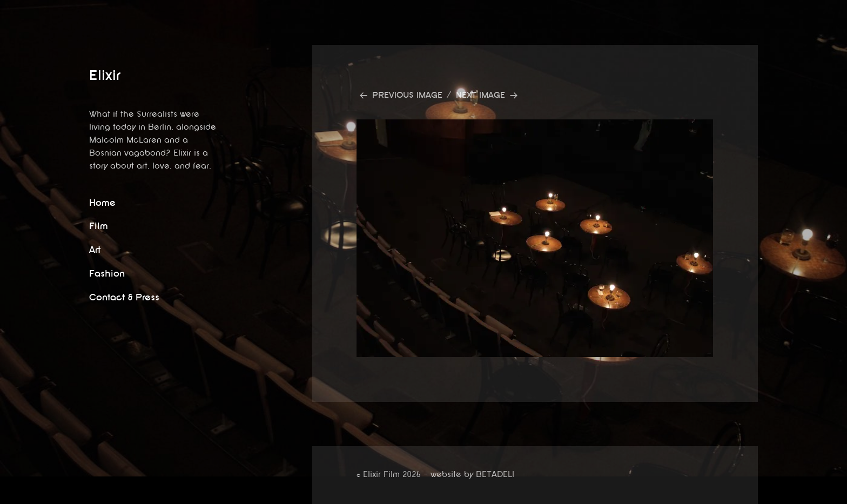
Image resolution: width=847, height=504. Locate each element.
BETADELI (495, 475)
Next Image (480, 95)
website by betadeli (8, 496)
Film (99, 226)
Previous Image (407, 95)
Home (102, 203)
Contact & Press (124, 297)
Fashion (107, 274)
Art (95, 250)
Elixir (105, 75)
